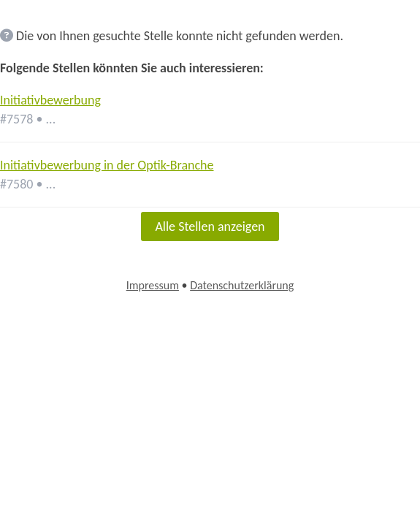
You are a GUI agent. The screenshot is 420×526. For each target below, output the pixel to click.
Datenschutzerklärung (242, 285)
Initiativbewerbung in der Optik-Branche (107, 165)
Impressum (153, 285)
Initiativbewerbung (50, 100)
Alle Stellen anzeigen (210, 226)
